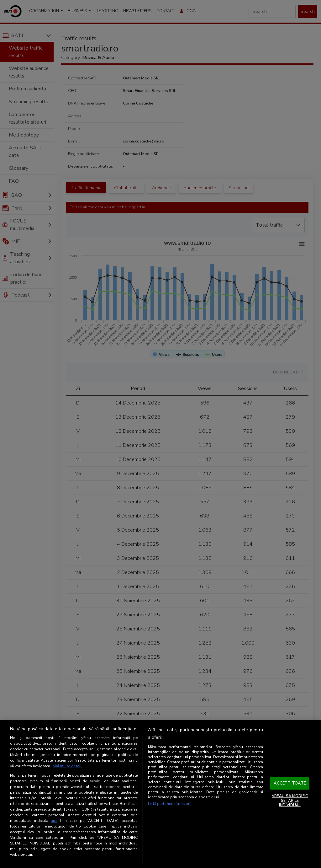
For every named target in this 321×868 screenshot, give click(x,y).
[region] (160, 794)
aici (54, 821)
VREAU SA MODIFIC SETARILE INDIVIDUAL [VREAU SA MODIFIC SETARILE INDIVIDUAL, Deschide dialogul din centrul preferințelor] (290, 800)
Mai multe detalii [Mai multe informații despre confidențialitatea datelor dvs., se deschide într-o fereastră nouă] (68, 766)
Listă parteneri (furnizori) (170, 804)
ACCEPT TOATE (290, 783)
